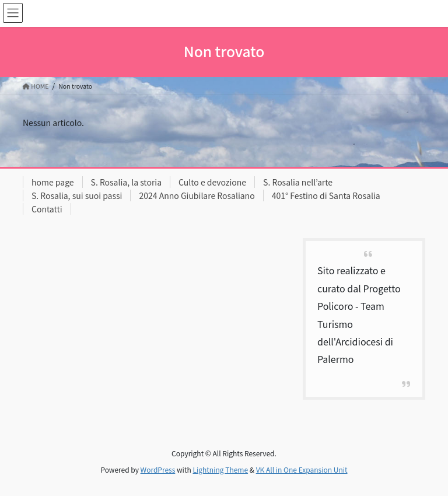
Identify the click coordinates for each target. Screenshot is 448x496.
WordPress (158, 469)
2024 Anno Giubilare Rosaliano (197, 195)
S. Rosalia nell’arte (298, 182)
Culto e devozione (212, 182)
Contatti (47, 209)
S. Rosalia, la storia (127, 182)
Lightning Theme (220, 469)
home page (53, 182)
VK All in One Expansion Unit (302, 469)
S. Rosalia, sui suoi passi (77, 195)
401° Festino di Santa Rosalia (326, 195)
